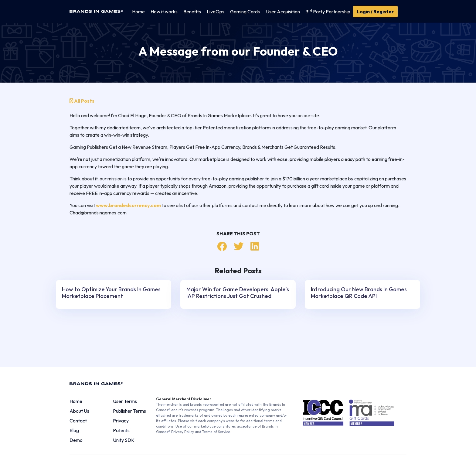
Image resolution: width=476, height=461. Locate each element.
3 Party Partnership (328, 11)
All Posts (82, 101)
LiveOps (216, 12)
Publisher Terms (129, 411)
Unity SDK (124, 440)
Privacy (121, 421)
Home (138, 12)
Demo (76, 440)
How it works (164, 12)
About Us (79, 411)
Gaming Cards (245, 12)
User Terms (125, 401)
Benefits (192, 12)
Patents (121, 430)
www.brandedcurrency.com (128, 205)
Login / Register (375, 12)
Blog (74, 430)
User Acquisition (283, 12)
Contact (78, 421)
